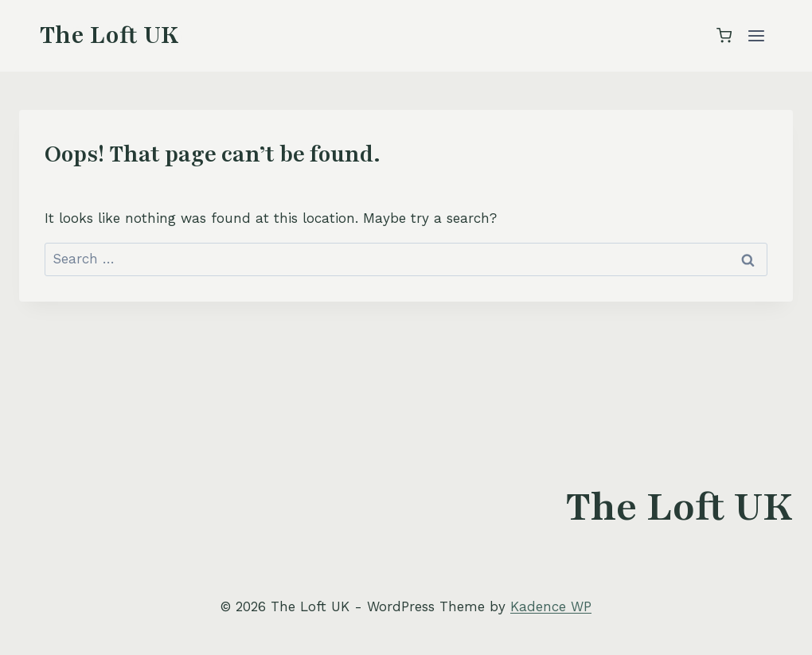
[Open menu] (756, 35)
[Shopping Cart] (724, 35)
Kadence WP (551, 606)
